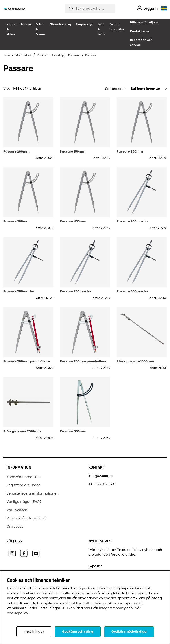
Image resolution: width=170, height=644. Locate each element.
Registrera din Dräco (24, 485)
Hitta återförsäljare (144, 23)
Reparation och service (141, 43)
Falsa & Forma (40, 30)
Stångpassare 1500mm (22, 431)
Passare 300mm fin (75, 291)
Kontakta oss (140, 31)
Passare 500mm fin (132, 291)
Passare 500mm (73, 431)
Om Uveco (15, 527)
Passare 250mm (130, 152)
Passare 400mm (73, 221)
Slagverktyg (84, 25)
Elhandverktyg (60, 25)
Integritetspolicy (112, 608)
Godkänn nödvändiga (129, 632)
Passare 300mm (16, 221)
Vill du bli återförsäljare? (27, 518)
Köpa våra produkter (24, 477)
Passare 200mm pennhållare (27, 361)
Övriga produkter (117, 27)
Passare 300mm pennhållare (83, 361)
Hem (7, 55)
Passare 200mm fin (132, 221)
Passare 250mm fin (19, 291)
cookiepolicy (18, 613)
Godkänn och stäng (78, 632)
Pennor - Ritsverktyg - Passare (58, 55)
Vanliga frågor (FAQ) (24, 502)
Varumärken (17, 510)
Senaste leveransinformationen (33, 494)
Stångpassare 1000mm (135, 361)
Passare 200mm (16, 152)
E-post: (96, 566)
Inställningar (34, 632)
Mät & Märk (102, 30)
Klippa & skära (11, 30)
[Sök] (90, 9)
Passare (91, 55)
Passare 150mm (73, 152)
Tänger (26, 25)
